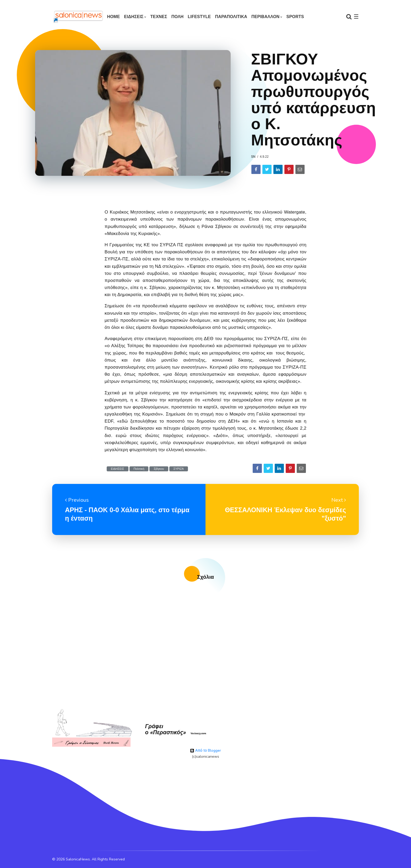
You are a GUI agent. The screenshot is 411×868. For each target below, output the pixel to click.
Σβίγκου (159, 469)
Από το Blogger (206, 750)
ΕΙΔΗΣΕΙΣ (134, 17)
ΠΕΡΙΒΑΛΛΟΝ (265, 17)
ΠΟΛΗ (178, 17)
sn (253, 157)
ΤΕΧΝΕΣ (159, 17)
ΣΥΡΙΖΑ (179, 469)
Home (113, 17)
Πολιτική (139, 469)
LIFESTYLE (199, 17)
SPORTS (295, 17)
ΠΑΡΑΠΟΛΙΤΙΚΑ (231, 17)
